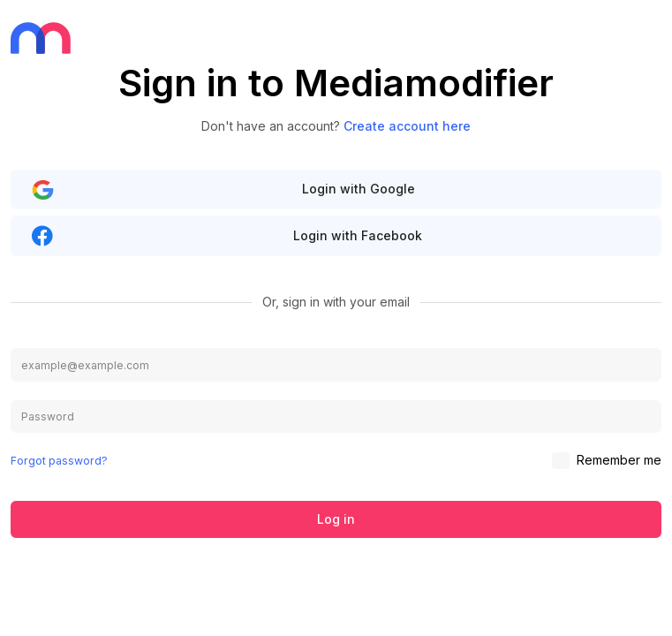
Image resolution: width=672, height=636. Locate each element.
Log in (336, 519)
